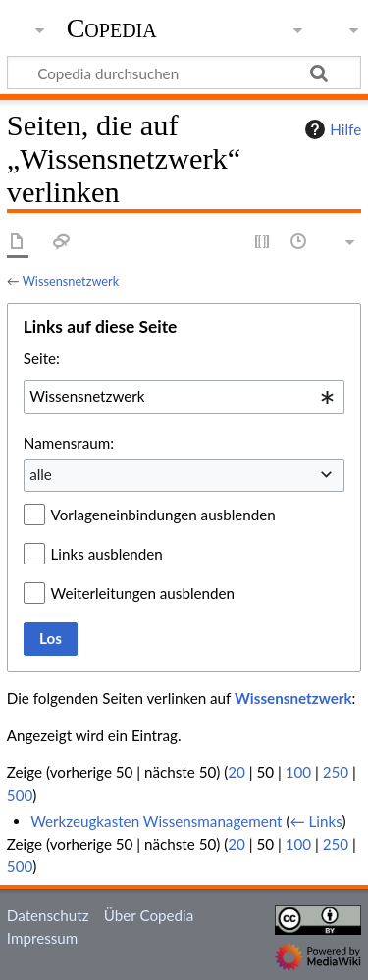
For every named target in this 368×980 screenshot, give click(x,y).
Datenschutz (48, 915)
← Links (315, 821)
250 (336, 772)
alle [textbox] (41, 474)
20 (237, 772)
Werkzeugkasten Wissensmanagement (156, 821)
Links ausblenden (107, 554)
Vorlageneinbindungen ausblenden (163, 514)
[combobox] (184, 397)
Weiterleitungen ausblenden (143, 593)
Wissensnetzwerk (71, 281)
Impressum (43, 938)
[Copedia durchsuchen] (184, 73)
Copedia (112, 28)
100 (298, 772)
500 (20, 795)
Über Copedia (149, 915)
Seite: (42, 358)
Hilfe (331, 129)
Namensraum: (69, 443)
